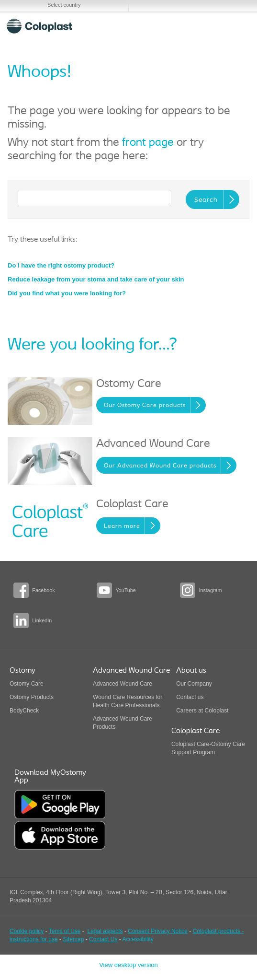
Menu (237, 26)
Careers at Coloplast (202, 711)
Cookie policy (27, 931)
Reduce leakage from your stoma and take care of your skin (96, 279)
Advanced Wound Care (123, 684)
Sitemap (73, 939)
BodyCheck (24, 711)
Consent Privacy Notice (158, 931)
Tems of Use (65, 931)
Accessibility (138, 939)
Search (214, 26)
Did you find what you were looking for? (67, 293)
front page (148, 143)
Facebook (43, 590)
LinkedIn (42, 620)
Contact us (190, 697)
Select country (64, 5)
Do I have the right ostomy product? (61, 265)
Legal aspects (105, 931)
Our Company (194, 684)
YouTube (125, 590)
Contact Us (103, 939)
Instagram (210, 590)
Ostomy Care (27, 684)
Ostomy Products (32, 697)
